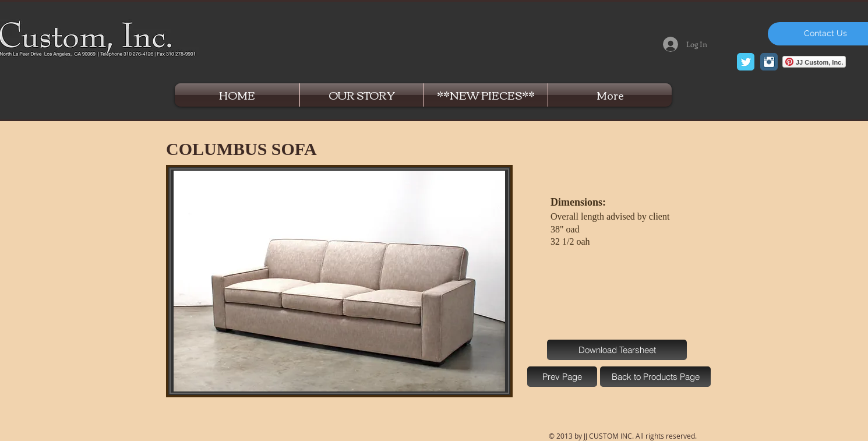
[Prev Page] (562, 377)
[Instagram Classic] (769, 62)
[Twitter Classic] (746, 62)
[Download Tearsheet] (617, 350)
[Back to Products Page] (655, 377)
